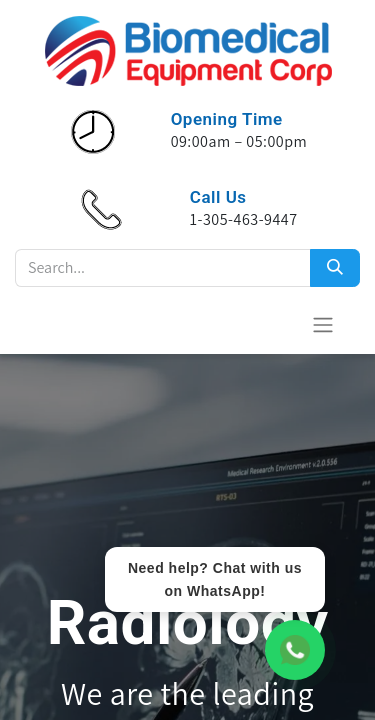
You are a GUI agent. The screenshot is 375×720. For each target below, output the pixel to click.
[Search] (335, 268)
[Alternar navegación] (323, 324)
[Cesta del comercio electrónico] (274, 324)
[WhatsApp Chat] (295, 650)
